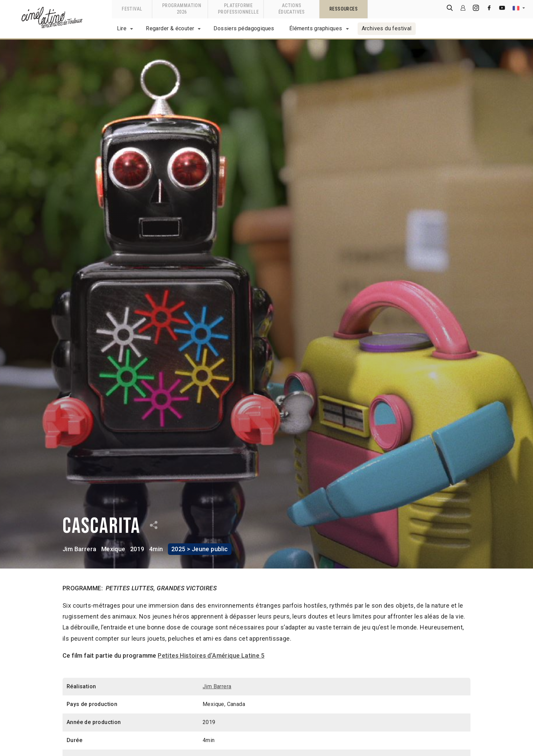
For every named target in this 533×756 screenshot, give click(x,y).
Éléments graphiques (316, 28)
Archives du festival (387, 28)
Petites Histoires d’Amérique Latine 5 (211, 655)
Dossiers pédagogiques (244, 28)
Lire (122, 28)
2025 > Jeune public (200, 549)
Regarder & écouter (170, 28)
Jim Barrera (79, 549)
